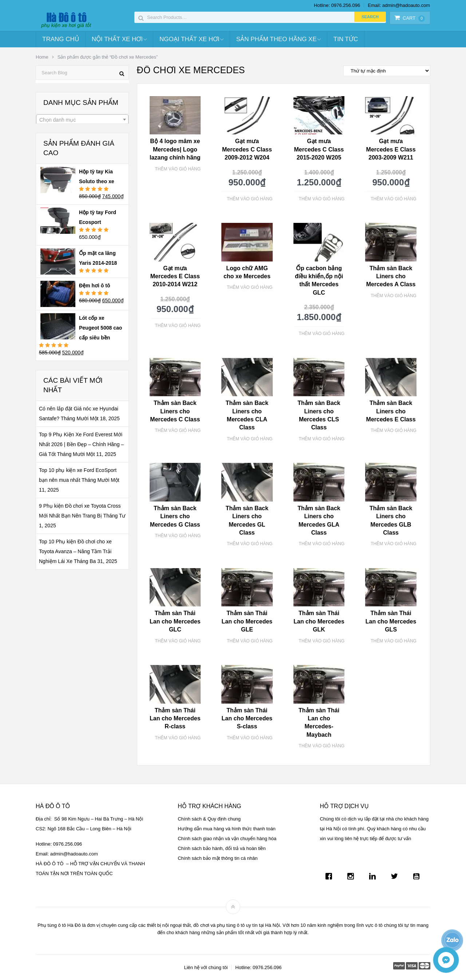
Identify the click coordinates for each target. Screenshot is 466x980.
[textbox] (82, 120)
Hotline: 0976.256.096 (337, 5)
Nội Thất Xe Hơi (117, 39)
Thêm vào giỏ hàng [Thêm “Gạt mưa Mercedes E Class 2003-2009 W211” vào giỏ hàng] (394, 199)
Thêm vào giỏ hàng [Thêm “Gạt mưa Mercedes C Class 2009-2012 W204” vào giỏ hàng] (250, 199)
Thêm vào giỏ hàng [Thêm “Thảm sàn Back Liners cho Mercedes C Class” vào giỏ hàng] (178, 430)
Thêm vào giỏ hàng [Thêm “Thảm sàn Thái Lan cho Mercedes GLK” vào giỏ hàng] (322, 641)
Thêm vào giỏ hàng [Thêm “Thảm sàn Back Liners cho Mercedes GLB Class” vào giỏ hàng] (394, 544)
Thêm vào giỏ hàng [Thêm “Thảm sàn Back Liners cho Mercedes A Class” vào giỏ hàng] (394, 296)
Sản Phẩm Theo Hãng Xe (277, 39)
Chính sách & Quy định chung (209, 819)
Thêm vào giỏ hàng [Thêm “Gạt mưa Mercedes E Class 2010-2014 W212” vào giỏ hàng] (178, 326)
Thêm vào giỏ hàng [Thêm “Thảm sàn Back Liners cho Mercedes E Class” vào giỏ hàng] (394, 430)
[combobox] (82, 119)
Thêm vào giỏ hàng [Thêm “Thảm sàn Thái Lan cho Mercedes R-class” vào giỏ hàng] (178, 738)
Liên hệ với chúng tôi (206, 967)
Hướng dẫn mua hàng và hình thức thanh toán (227, 829)
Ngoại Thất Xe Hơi (189, 39)
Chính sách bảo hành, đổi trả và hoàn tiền (222, 848)
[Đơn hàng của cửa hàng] (387, 71)
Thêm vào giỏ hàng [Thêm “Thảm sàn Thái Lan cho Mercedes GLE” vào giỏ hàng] (250, 641)
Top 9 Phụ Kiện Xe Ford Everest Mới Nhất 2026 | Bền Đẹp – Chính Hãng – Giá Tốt (81, 444)
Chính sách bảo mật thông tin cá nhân (218, 858)
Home (42, 57)
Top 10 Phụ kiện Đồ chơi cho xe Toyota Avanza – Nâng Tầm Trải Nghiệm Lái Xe (75, 551)
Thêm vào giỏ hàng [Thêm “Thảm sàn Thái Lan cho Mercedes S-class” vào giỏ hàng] (250, 738)
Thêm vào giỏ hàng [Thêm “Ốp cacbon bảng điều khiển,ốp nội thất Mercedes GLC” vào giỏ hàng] (322, 334)
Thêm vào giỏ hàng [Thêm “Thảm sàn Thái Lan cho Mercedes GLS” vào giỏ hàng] (394, 641)
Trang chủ (61, 39)
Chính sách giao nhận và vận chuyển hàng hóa (227, 839)
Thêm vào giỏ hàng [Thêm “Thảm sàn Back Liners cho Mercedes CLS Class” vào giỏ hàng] (322, 439)
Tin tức (346, 39)
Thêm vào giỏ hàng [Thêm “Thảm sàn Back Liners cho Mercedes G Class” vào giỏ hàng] (178, 536)
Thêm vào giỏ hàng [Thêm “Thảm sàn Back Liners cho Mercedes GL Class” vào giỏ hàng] (250, 544)
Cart (410, 18)
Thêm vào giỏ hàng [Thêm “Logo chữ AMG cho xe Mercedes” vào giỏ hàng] (250, 287)
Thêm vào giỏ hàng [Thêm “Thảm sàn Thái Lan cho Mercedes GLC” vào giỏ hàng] (178, 641)
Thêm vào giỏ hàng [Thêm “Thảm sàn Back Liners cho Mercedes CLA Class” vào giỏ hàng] (250, 439)
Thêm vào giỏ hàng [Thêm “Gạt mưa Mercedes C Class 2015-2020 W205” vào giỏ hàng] (322, 199)
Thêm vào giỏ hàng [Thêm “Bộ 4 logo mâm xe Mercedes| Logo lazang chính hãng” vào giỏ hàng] (178, 169)
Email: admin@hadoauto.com (399, 5)
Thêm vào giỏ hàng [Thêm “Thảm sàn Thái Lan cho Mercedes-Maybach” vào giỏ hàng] (322, 746)
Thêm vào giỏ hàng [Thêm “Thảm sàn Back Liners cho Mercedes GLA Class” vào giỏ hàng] (322, 544)
